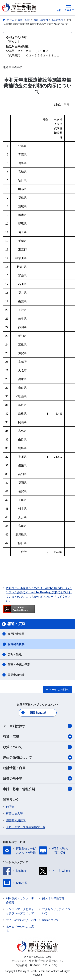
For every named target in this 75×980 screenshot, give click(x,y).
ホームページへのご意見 (20, 929)
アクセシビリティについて (56, 911)
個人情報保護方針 (53, 898)
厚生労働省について (37, 757)
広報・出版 (15, 654)
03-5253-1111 (39, 965)
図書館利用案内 (16, 820)
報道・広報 (37, 737)
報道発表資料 (16, 644)
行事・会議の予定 (19, 665)
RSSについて (50, 920)
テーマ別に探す (37, 726)
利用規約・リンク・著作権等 (20, 900)
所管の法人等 (14, 813)
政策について (37, 747)
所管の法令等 (37, 778)
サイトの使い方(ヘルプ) (21, 920)
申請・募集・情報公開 (37, 789)
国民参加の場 (16, 675)
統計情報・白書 (37, 768)
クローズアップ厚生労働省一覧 (26, 827)
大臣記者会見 (16, 634)
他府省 (10, 807)
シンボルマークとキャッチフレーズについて (20, 911)
